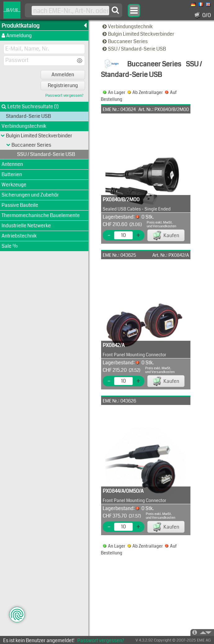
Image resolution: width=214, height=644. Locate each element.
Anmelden (63, 75)
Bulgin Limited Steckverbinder (139, 34)
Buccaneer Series (125, 41)
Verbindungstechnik (128, 27)
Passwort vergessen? (64, 96)
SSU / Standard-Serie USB (135, 49)
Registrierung (63, 85)
